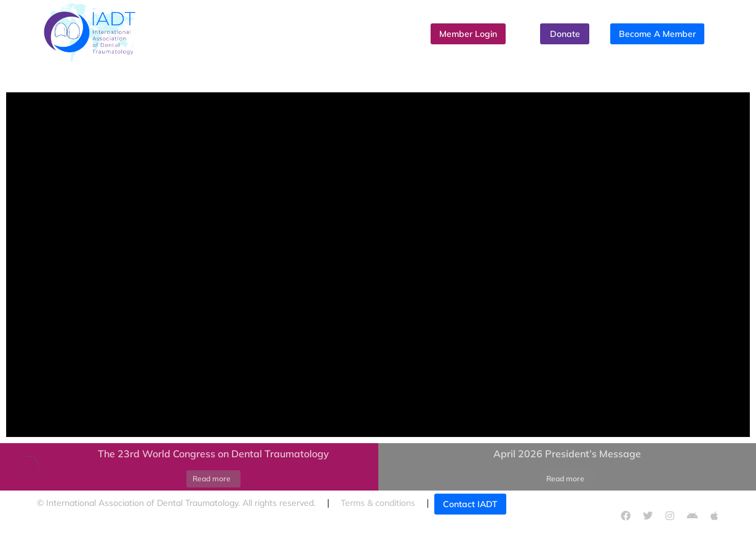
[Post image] (28, 467)
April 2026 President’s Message (567, 454)
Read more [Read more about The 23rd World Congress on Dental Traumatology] (212, 479)
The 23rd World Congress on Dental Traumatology (213, 454)
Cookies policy (65, 528)
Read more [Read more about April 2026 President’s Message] (565, 479)
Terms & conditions (378, 503)
